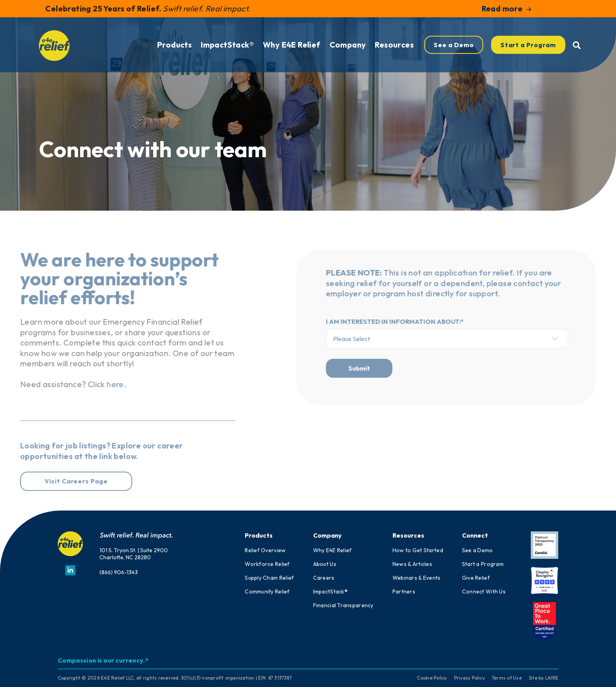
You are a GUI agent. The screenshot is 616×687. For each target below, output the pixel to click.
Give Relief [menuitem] (476, 578)
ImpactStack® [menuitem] (227, 51)
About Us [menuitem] (325, 564)
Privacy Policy (469, 678)
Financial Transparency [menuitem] (343, 605)
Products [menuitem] (174, 51)
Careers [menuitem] (324, 578)
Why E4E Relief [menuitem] (292, 51)
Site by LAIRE (544, 678)
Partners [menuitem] (404, 591)
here (96, 384)
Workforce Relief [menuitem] (267, 564)
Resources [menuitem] (394, 51)
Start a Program (528, 51)
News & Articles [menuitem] (412, 564)
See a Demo (454, 51)
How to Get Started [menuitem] (418, 550)
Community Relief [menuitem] (267, 591)
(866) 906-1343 (119, 572)
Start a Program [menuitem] (483, 564)
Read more (507, 8)
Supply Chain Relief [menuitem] (269, 578)
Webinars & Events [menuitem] (417, 578)
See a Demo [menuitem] (478, 550)
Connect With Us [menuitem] (484, 591)
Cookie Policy (432, 678)
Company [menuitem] (348, 51)
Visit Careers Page (56, 481)
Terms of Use (507, 678)
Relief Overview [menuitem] (265, 550)
